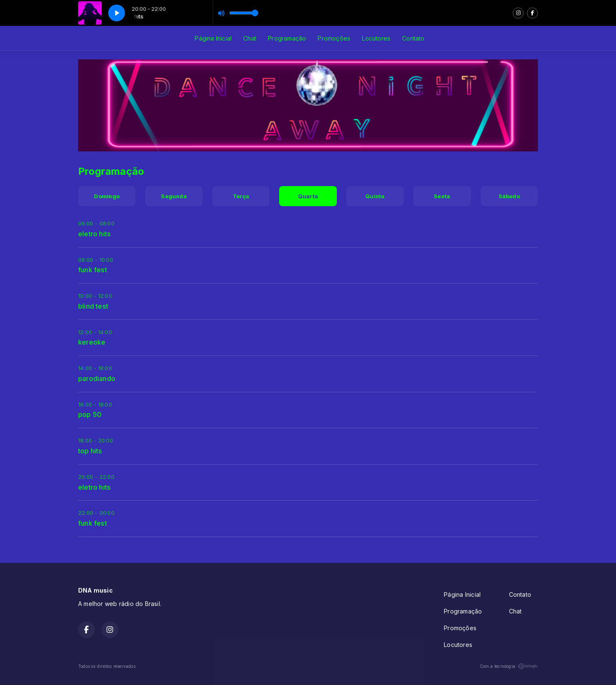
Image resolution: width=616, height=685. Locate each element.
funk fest (93, 270)
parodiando (97, 378)
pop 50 (90, 414)
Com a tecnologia (509, 666)
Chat (250, 38)
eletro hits (94, 234)
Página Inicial (213, 38)
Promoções (334, 38)
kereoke (92, 342)
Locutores (376, 38)
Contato (413, 38)
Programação (287, 38)
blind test (93, 306)
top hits (90, 451)
